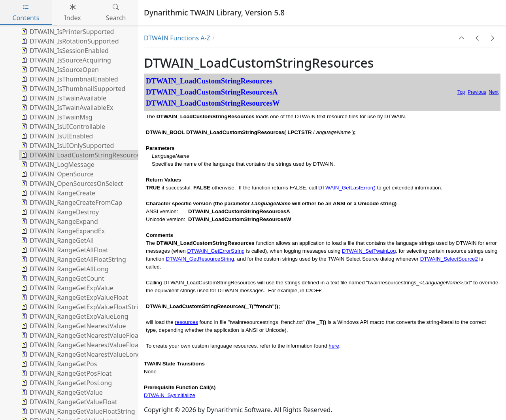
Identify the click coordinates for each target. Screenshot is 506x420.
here (334, 346)
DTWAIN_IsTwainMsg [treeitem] (56, 117)
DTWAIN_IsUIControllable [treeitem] (62, 127)
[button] (462, 38)
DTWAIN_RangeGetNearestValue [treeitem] (73, 326)
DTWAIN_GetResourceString (200, 259)
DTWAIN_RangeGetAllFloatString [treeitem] (73, 259)
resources (186, 322)
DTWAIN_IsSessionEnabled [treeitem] (64, 51)
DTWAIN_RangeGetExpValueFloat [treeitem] (74, 297)
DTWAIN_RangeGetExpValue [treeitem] (66, 288)
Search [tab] (116, 12)
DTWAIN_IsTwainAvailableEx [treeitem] (66, 108)
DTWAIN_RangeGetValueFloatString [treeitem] (77, 411)
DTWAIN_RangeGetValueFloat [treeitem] (68, 402)
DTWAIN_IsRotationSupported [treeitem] (69, 41)
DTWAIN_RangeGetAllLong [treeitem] (64, 269)
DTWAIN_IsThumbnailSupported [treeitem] (72, 89)
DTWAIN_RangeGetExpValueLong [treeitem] (74, 316)
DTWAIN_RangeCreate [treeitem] (57, 193)
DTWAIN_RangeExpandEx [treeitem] (62, 231)
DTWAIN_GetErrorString (216, 251)
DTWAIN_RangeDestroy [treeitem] (59, 212)
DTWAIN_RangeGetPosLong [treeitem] (66, 383)
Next (494, 92)
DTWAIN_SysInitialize (170, 395)
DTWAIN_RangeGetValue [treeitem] (61, 392)
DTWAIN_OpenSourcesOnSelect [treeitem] (71, 184)
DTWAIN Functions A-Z (177, 38)
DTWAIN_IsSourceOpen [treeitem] (59, 70)
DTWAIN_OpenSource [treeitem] (57, 174)
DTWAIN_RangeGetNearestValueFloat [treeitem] (80, 335)
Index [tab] (72, 12)
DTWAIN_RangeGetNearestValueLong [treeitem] (80, 354)
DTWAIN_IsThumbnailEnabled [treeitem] (69, 79)
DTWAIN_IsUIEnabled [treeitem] (56, 136)
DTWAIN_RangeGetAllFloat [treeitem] (64, 250)
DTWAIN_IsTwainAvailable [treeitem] (63, 98)
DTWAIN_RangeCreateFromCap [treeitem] (71, 202)
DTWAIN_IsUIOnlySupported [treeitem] (67, 146)
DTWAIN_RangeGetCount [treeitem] (62, 278)
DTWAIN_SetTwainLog (369, 251)
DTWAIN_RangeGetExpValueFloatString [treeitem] (83, 307)
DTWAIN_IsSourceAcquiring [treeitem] (65, 60)
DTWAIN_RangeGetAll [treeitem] (57, 240)
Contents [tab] (26, 12)
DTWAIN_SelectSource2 (449, 259)
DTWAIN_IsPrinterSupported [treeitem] (67, 32)
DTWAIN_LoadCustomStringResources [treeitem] (81, 155)
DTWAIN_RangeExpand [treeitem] (59, 221)
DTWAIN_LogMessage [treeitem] (57, 165)
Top (461, 92)
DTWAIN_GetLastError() (347, 188)
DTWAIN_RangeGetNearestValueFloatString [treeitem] (89, 345)
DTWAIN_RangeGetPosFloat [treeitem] (65, 373)
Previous (477, 92)
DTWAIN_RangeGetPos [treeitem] (58, 364)
